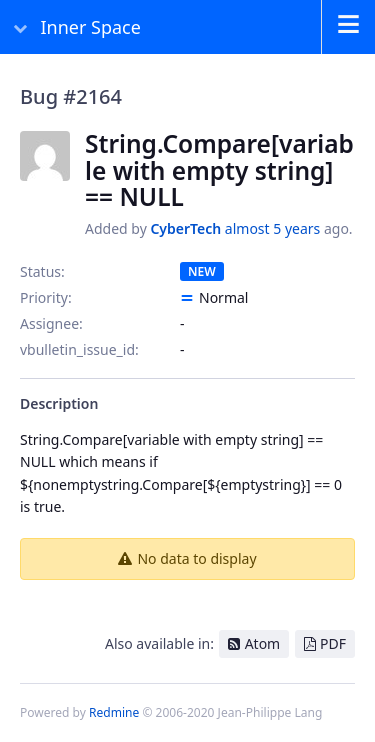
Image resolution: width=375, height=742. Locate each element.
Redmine (114, 712)
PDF (333, 643)
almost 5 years (272, 228)
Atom (263, 643)
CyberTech (185, 228)
